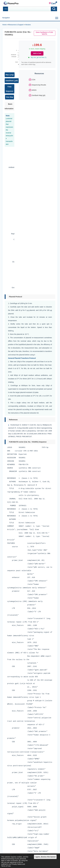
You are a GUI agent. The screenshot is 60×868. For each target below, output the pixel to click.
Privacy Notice (17, 864)
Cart (52, 3)
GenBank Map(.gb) (39, 95)
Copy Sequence (9, 89)
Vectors (28, 25)
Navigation (6, 18)
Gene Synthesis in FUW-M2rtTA (45, 33)
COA (34, 80)
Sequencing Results (39, 85)
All (5, 9)
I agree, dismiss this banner (45, 857)
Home (4, 25)
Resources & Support (16, 25)
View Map (10, 97)
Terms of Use (6, 866)
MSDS (34, 90)
